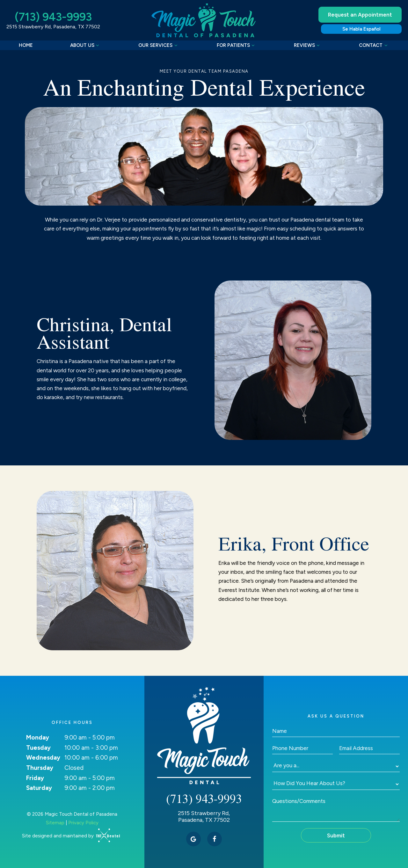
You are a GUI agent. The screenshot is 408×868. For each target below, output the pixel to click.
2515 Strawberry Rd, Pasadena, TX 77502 (53, 27)
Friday (35, 778)
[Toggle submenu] (98, 45)
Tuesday (38, 748)
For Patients (237, 45)
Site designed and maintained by (69, 836)
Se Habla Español (361, 29)
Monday (38, 737)
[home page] (205, 20)
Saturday (39, 788)
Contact (374, 45)
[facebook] (215, 839)
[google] (193, 839)
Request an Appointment (360, 15)
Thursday (40, 768)
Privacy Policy (83, 823)
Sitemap (55, 823)
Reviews (308, 45)
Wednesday (43, 758)
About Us (86, 45)
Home (26, 45)
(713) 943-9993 (53, 17)
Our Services (159, 45)
